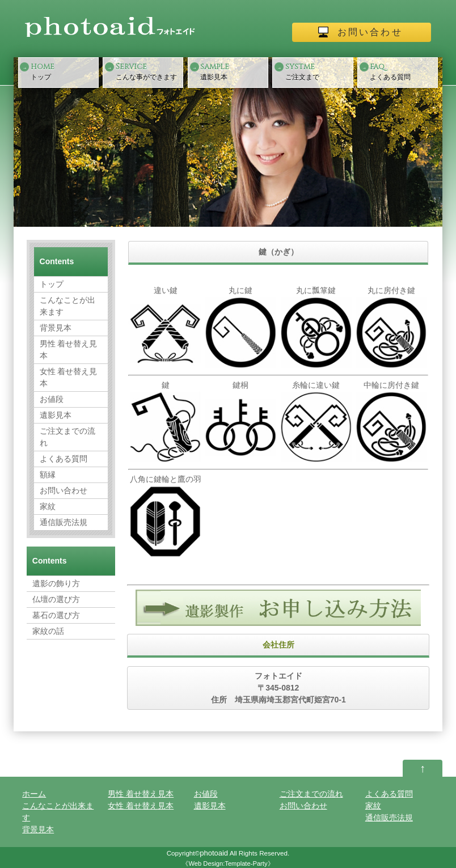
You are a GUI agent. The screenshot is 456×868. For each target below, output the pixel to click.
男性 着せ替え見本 (69, 350)
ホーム (34, 794)
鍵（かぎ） (278, 252)
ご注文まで (318, 71)
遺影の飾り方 (56, 583)
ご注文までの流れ (67, 437)
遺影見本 (233, 71)
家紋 (48, 506)
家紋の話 (48, 631)
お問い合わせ (370, 32)
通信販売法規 (64, 522)
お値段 (52, 399)
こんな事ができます (149, 71)
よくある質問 (403, 71)
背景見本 (56, 328)
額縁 (48, 475)
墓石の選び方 (56, 615)
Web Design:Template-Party (228, 863)
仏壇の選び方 (56, 599)
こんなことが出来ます (67, 306)
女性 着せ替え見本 (69, 377)
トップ (64, 71)
